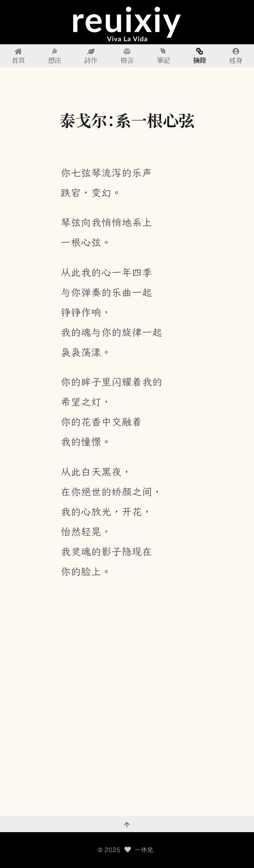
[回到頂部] (127, 824)
